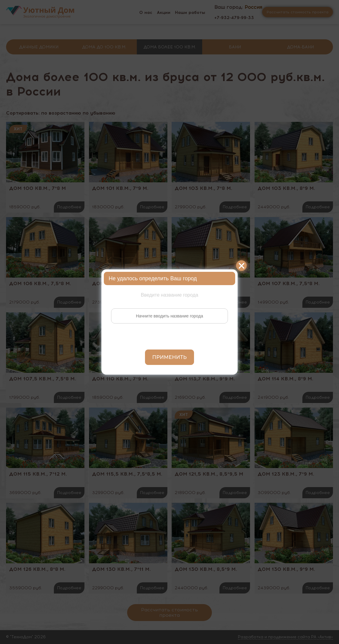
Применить (169, 357)
